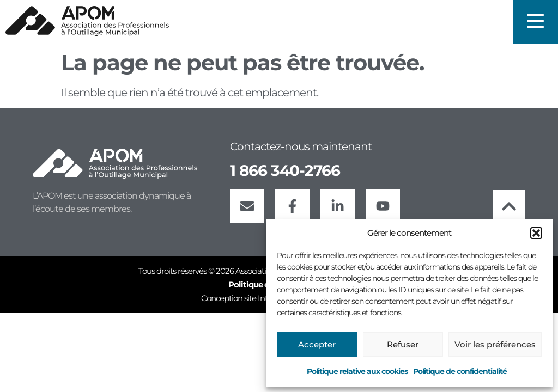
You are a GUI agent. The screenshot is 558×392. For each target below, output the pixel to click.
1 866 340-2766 (285, 170)
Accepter (317, 344)
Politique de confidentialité (460, 371)
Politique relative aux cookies (357, 371)
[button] (536, 233)
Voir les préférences (495, 344)
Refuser (403, 344)
